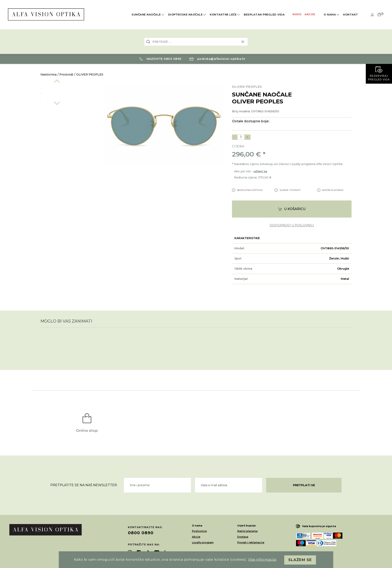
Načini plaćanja (247, 531)
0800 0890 (141, 533)
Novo (297, 14)
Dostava (243, 537)
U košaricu (292, 209)
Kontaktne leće (225, 15)
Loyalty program (203, 542)
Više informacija (262, 560)
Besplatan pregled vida (264, 14)
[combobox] (196, 42)
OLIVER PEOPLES (90, 74)
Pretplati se (304, 485)
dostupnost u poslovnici (292, 225)
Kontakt (351, 14)
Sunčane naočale (148, 15)
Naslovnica (48, 74)
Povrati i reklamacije (251, 542)
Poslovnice (199, 531)
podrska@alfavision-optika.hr (217, 59)
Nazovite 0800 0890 (161, 59)
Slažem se (300, 560)
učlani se (260, 171)
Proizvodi (66, 74)
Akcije (310, 14)
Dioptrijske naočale (187, 15)
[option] (68, 88)
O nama (332, 15)
